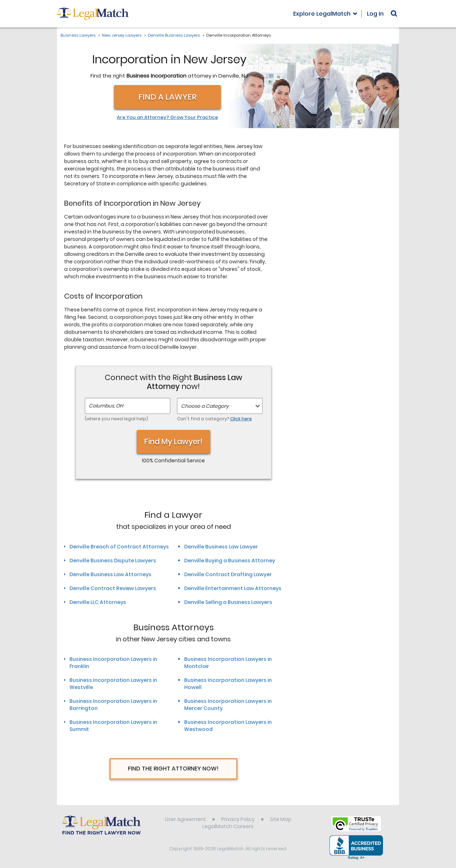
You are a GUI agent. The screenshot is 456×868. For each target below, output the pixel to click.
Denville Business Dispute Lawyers (113, 561)
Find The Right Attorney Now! (173, 769)
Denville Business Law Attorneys (110, 574)
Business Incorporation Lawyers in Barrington (113, 705)
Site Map (281, 819)
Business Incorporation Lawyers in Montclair (228, 663)
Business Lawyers (78, 35)
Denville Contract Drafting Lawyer (228, 574)
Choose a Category (205, 406)
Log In (375, 14)
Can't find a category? (214, 419)
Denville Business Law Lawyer (221, 547)
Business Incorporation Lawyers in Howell (228, 684)
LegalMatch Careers (228, 826)
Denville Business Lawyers (174, 35)
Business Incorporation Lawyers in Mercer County (228, 705)
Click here (241, 419)
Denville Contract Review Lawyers (113, 588)
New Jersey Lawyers (122, 35)
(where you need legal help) (116, 419)
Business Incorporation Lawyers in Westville (113, 684)
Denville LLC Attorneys (98, 602)
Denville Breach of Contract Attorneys (119, 547)
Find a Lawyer (167, 97)
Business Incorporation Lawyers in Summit (113, 726)
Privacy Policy (238, 819)
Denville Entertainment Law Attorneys (233, 588)
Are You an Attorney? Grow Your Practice (167, 117)
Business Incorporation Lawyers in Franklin (113, 663)
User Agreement (185, 819)
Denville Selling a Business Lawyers (228, 602)
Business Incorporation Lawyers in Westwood (228, 726)
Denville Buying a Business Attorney (230, 561)
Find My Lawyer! (173, 441)
